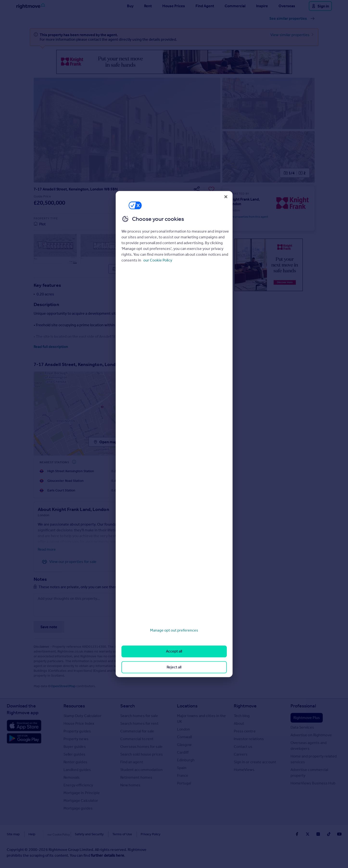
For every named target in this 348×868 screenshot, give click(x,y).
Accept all (174, 651)
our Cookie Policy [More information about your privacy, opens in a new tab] (158, 260)
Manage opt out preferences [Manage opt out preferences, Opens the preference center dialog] (174, 630)
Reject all (174, 667)
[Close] (226, 197)
